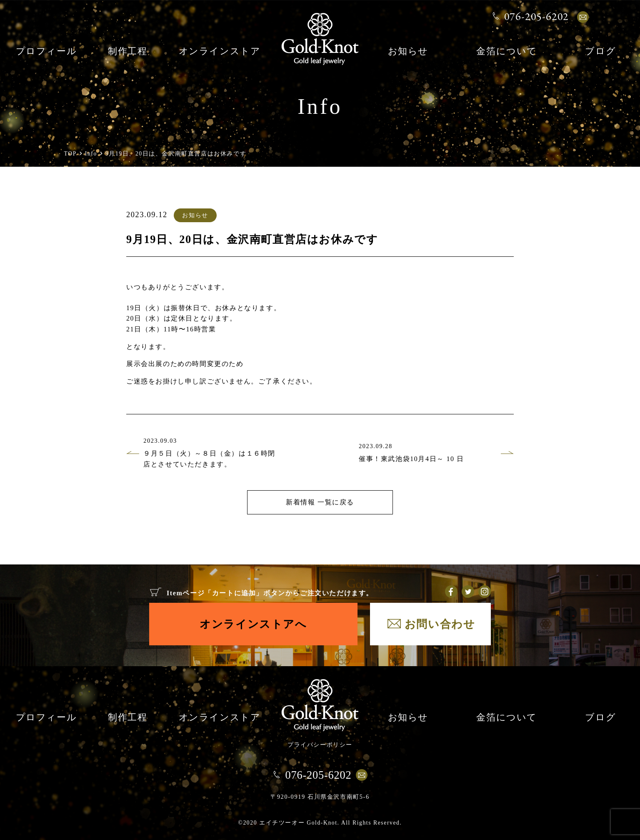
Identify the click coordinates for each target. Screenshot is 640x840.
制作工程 (127, 52)
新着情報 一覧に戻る (320, 502)
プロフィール (46, 52)
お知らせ (408, 52)
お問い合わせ (440, 624)
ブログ (600, 52)
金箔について (507, 52)
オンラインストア (220, 52)
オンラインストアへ (253, 624)
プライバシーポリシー (320, 745)
